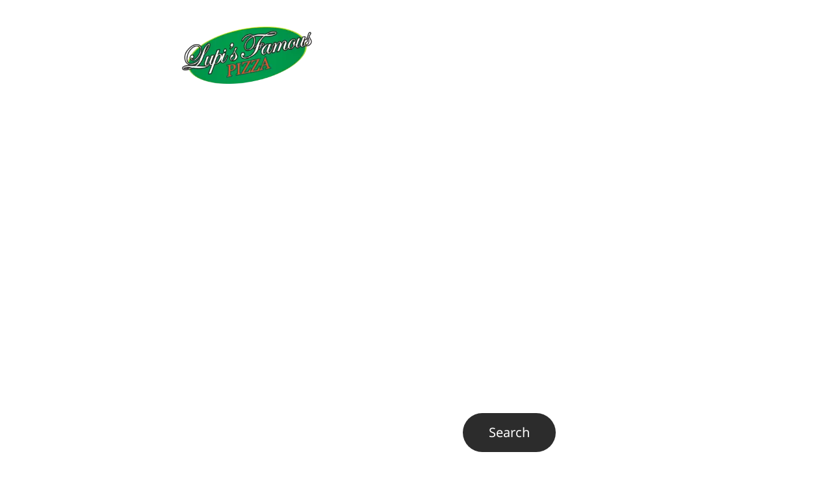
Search (316, 425)
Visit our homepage (241, 319)
